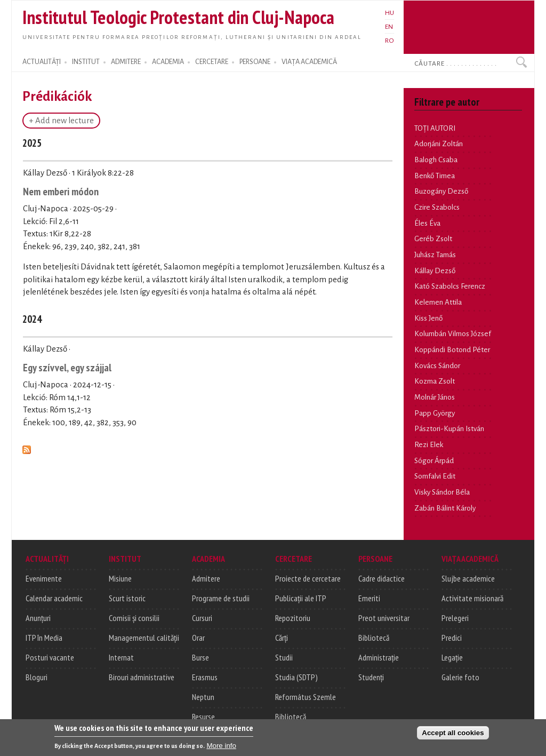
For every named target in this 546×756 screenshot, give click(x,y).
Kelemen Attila (438, 302)
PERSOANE (255, 62)
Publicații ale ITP (301, 598)
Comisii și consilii (134, 618)
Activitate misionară (472, 598)
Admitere (206, 578)
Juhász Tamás (435, 255)
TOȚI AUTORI (435, 128)
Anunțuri (38, 618)
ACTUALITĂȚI (42, 62)
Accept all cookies (453, 736)
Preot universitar (384, 618)
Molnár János (435, 397)
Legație (452, 657)
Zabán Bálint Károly (445, 508)
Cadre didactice (382, 578)
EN (389, 27)
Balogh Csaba (436, 160)
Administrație (379, 657)
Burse (200, 657)
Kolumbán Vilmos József (453, 334)
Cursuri (202, 618)
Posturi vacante (50, 657)
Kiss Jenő (428, 318)
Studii (284, 657)
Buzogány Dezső (441, 191)
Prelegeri (455, 618)
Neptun (203, 697)
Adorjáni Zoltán (439, 144)
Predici (452, 638)
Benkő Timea (435, 176)
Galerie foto (460, 677)
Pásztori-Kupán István (449, 429)
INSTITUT (86, 62)
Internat (121, 657)
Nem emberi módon (61, 191)
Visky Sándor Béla (442, 492)
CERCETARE (212, 62)
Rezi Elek (429, 445)
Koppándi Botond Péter (452, 350)
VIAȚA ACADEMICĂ (309, 62)
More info (221, 749)
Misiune (120, 578)
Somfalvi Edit (435, 476)
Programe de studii (221, 598)
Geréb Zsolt (433, 239)
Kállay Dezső (435, 271)
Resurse (203, 717)
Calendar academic (54, 598)
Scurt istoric (127, 598)
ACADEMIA (168, 62)
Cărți (282, 638)
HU (390, 13)
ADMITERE (126, 62)
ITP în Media (44, 638)
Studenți (371, 677)
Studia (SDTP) (296, 677)
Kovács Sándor (437, 366)
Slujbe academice (468, 578)
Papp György (435, 413)
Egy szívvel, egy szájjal (67, 367)
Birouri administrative (142, 677)
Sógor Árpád (434, 461)
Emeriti (369, 598)
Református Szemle (306, 697)
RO (390, 41)
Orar (198, 638)
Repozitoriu (293, 618)
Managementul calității (144, 638)
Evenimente (44, 578)
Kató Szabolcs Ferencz (450, 286)
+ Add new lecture (61, 121)
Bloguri (37, 677)
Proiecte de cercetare (308, 578)
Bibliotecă (291, 717)
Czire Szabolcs (437, 207)
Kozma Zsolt (435, 381)
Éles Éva (427, 223)
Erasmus (205, 677)
